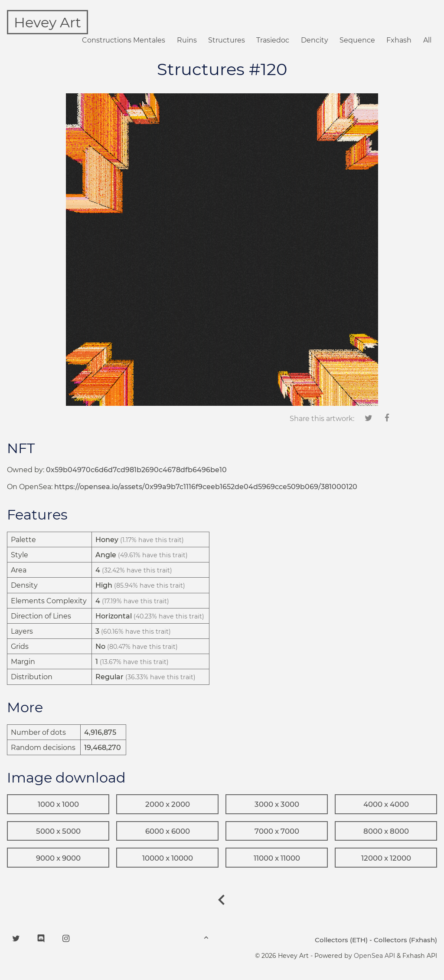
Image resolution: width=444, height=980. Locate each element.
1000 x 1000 (58, 804)
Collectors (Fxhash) (405, 940)
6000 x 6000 (168, 831)
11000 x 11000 (277, 858)
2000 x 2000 (168, 804)
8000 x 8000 (386, 831)
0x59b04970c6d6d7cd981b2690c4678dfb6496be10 (136, 470)
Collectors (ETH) (341, 940)
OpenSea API (374, 956)
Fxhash (399, 40)
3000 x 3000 (277, 804)
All (427, 40)
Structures (227, 40)
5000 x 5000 (58, 831)
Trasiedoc (273, 40)
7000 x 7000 (277, 831)
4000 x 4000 (386, 804)
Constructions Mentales (124, 40)
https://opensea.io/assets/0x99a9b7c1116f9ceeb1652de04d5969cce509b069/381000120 (206, 487)
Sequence (357, 40)
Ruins (187, 40)
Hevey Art (47, 22)
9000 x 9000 (58, 858)
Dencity (315, 40)
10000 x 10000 (168, 858)
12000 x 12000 (386, 858)
